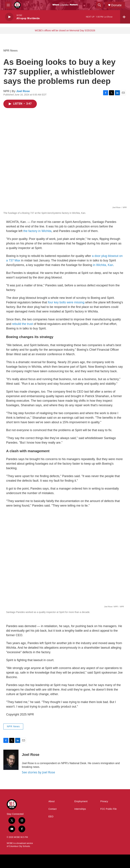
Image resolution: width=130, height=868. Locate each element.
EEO (51, 817)
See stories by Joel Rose (38, 772)
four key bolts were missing (66, 302)
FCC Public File (109, 809)
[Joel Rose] (11, 760)
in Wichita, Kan (103, 265)
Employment (81, 801)
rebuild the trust (23, 324)
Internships (80, 809)
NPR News (11, 51)
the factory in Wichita (37, 231)
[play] (9, 17)
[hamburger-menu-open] (8, 5)
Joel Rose (23, 91)
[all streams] (125, 17)
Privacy (104, 801)
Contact (52, 809)
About (52, 801)
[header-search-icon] (99, 5)
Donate (116, 5)
